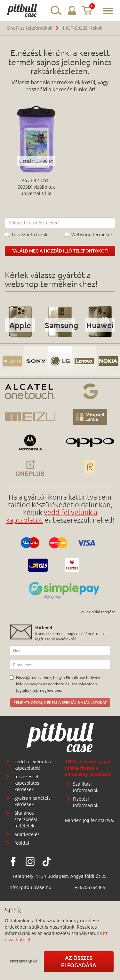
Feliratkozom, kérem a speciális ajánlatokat (60, 702)
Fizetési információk (86, 802)
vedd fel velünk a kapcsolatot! (33, 765)
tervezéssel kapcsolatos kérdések (27, 783)
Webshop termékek (89, 234)
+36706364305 (90, 887)
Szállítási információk (86, 787)
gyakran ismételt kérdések (32, 801)
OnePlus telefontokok (29, 28)
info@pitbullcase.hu (30, 887)
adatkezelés (27, 834)
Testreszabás (24, 961)
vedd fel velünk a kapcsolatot (52, 516)
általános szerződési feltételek (26, 819)
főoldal (22, 843)
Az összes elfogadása (79, 961)
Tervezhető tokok (26, 234)
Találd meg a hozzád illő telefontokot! (60, 251)
